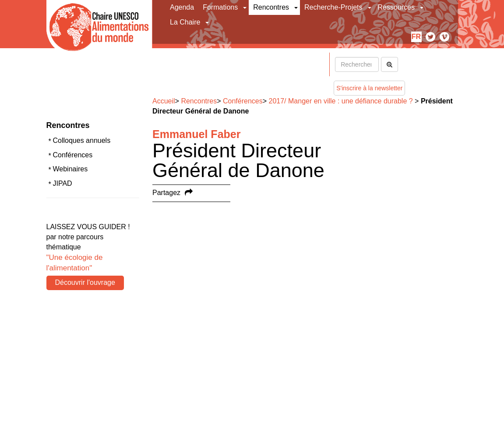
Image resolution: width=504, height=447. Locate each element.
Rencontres (271, 7)
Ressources (396, 7)
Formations (220, 7)
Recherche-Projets (333, 7)
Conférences (73, 155)
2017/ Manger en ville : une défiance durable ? (341, 101)
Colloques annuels (82, 140)
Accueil (164, 101)
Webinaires (70, 169)
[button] (245, 7)
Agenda (182, 7)
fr (416, 37)
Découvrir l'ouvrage (85, 282)
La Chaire (185, 22)
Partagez (166, 193)
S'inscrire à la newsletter (369, 88)
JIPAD (63, 183)
